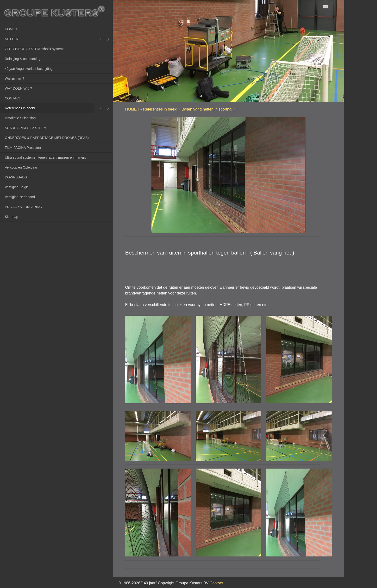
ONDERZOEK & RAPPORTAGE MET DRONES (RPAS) (47, 138)
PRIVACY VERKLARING (23, 207)
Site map (11, 217)
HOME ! (11, 29)
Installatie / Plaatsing (20, 118)
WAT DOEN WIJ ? (18, 88)
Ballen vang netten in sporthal (207, 109)
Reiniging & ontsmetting (23, 59)
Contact (216, 583)
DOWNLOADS (16, 177)
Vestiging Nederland (20, 197)
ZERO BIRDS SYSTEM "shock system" (34, 49)
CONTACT (13, 98)
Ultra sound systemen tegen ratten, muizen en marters (45, 157)
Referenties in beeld (20, 108)
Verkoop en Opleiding (21, 167)
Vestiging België (17, 187)
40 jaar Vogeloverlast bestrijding (29, 69)
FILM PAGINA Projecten (23, 148)
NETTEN (12, 39)
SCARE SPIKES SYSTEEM (26, 128)
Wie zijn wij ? (15, 78)
